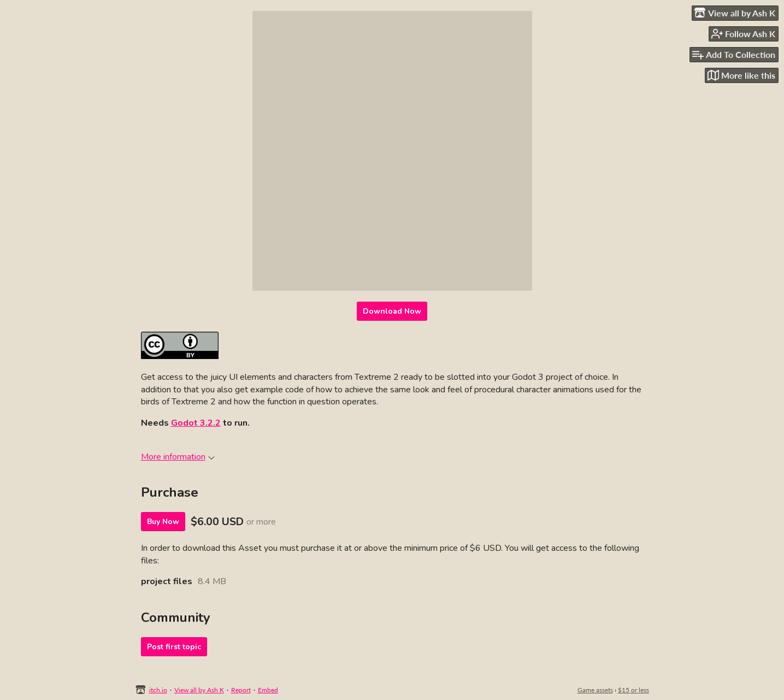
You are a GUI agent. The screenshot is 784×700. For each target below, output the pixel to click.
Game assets (595, 690)
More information (178, 457)
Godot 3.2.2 (196, 423)
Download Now (392, 311)
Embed (268, 690)
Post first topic (174, 647)
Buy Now (163, 522)
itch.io (158, 690)
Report (241, 690)
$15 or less (633, 690)
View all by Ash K (199, 690)
